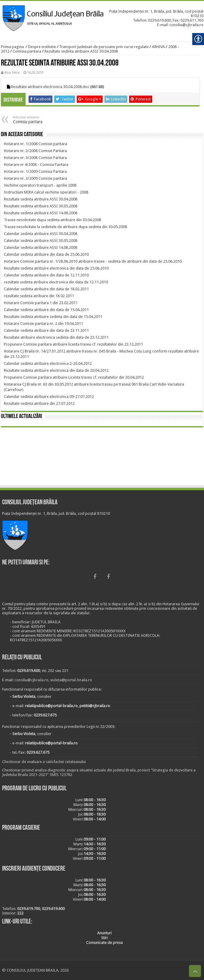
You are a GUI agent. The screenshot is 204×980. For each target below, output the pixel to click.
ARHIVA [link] (158, 47)
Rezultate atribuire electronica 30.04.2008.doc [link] (50, 87)
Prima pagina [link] (12, 47)
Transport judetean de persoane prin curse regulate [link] (104, 47)
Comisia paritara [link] (27, 51)
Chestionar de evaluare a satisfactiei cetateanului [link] (44, 762)
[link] (8, 16)
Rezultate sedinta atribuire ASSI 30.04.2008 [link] (81, 51)
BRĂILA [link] (102, 457)
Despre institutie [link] (42, 47)
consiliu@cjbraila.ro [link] (31, 680)
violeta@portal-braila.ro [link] (71, 680)
